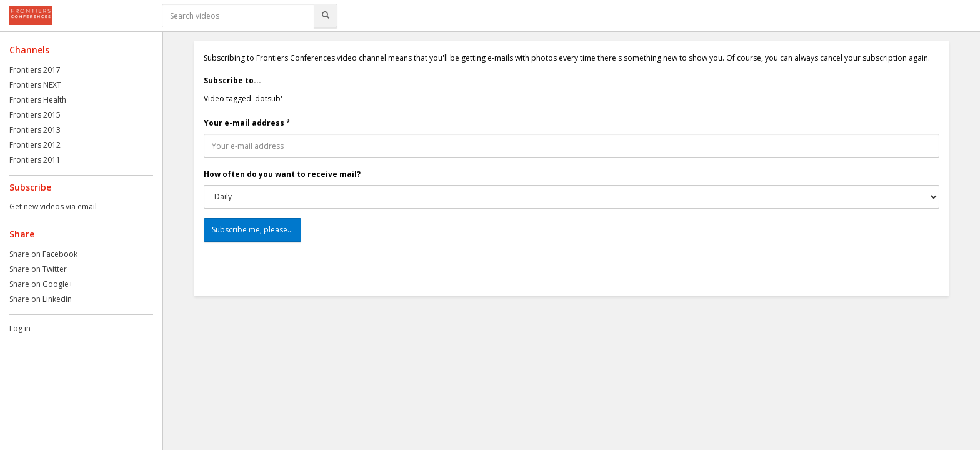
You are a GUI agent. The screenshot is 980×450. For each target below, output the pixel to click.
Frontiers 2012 (35, 145)
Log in (20, 328)
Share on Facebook (43, 254)
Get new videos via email (53, 207)
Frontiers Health (38, 100)
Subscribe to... (232, 80)
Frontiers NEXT (35, 85)
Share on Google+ (41, 284)
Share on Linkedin (41, 299)
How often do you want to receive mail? (282, 174)
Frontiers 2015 (35, 115)
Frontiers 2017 (35, 70)
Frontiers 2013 (35, 130)
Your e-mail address (244, 123)
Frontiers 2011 (35, 160)
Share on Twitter (38, 269)
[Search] (326, 16)
